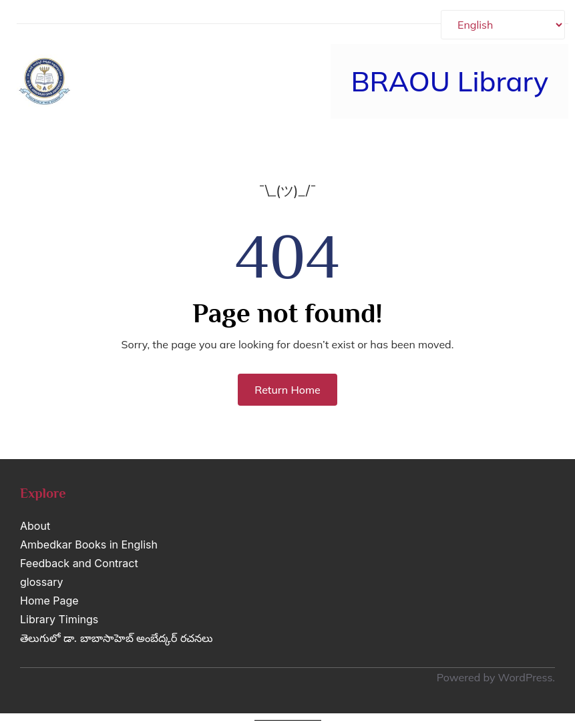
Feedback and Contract (79, 563)
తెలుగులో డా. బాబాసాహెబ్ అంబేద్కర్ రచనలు (117, 638)
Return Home (287, 390)
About (35, 526)
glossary (41, 582)
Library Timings (59, 619)
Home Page (49, 601)
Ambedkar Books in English (89, 544)
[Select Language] (503, 25)
